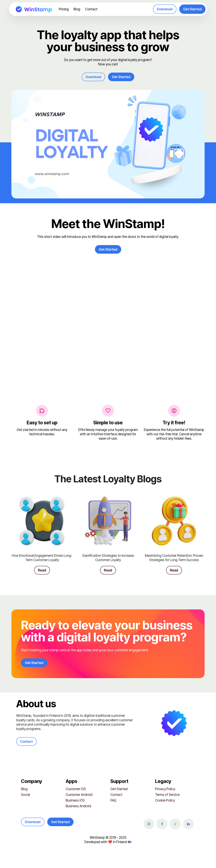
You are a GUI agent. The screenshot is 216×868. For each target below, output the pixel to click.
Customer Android (79, 795)
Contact (91, 9)
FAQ (113, 800)
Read (42, 570)
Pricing (64, 9)
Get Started (192, 9)
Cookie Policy (165, 800)
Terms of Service (167, 795)
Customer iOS (76, 789)
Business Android (78, 806)
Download (165, 9)
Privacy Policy (165, 789)
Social (25, 795)
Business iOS (75, 800)
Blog (77, 9)
